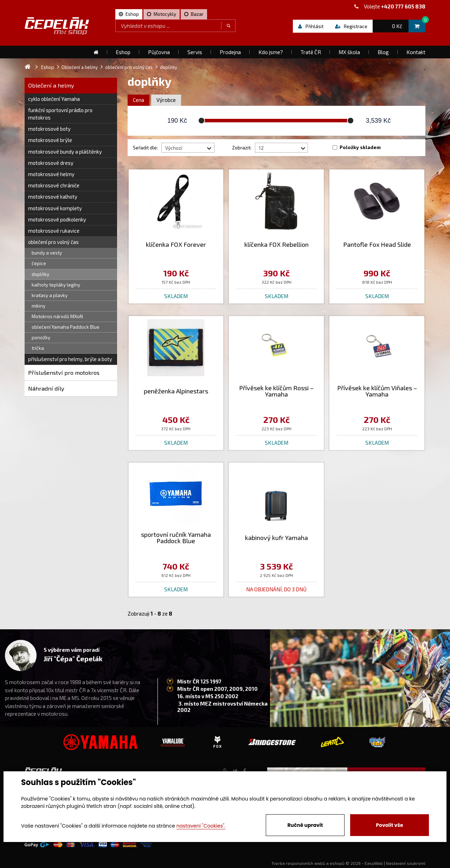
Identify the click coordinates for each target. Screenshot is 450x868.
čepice (39, 263)
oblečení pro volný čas (53, 242)
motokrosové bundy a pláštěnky (65, 152)
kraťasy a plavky (50, 295)
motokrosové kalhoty (53, 197)
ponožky (41, 337)
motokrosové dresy (51, 163)
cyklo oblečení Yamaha (54, 99)
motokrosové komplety (55, 208)
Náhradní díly (46, 388)
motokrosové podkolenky (57, 219)
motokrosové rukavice (54, 231)
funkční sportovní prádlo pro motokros (60, 114)
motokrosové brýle (50, 140)
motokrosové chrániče (54, 185)
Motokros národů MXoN (57, 316)
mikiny (38, 306)
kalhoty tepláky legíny (56, 285)
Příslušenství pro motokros (64, 372)
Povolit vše (389, 825)
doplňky (40, 274)
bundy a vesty (47, 253)
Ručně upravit (305, 825)
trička (38, 348)
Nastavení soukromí (406, 863)
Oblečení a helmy (51, 85)
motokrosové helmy (51, 174)
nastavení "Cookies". (201, 826)
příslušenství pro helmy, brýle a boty (70, 359)
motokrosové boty (49, 129)
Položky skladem (360, 147)
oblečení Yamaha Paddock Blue (66, 327)
